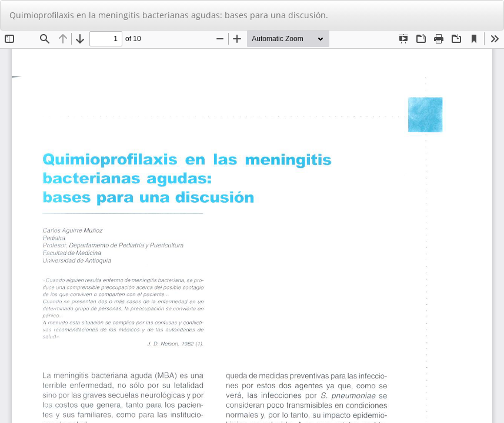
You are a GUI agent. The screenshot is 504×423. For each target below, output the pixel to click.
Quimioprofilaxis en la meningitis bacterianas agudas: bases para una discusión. (169, 15)
